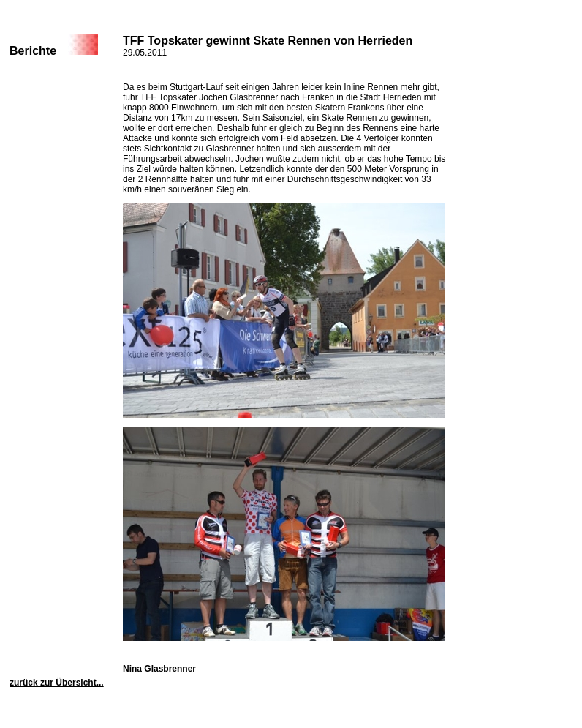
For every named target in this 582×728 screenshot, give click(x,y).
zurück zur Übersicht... (57, 683)
